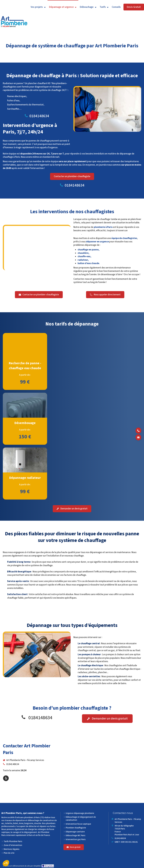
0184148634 (39, 116)
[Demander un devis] (138, 437)
